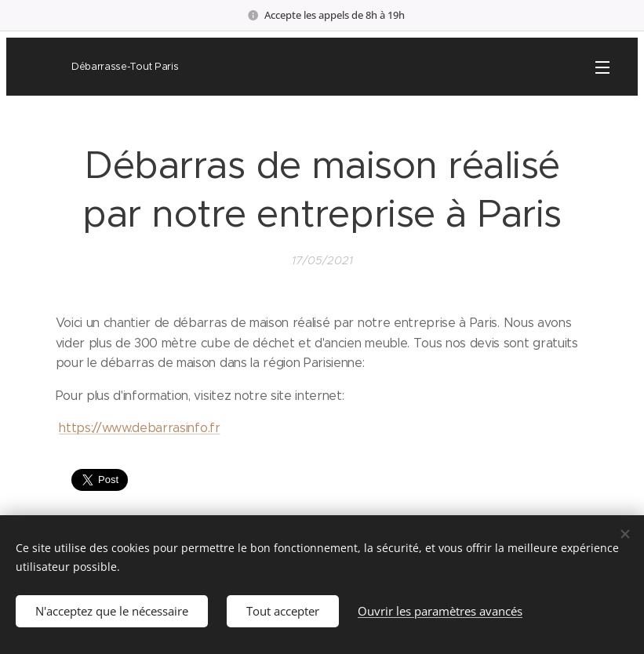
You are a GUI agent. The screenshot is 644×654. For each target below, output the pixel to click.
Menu (602, 67)
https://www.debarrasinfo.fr (139, 429)
